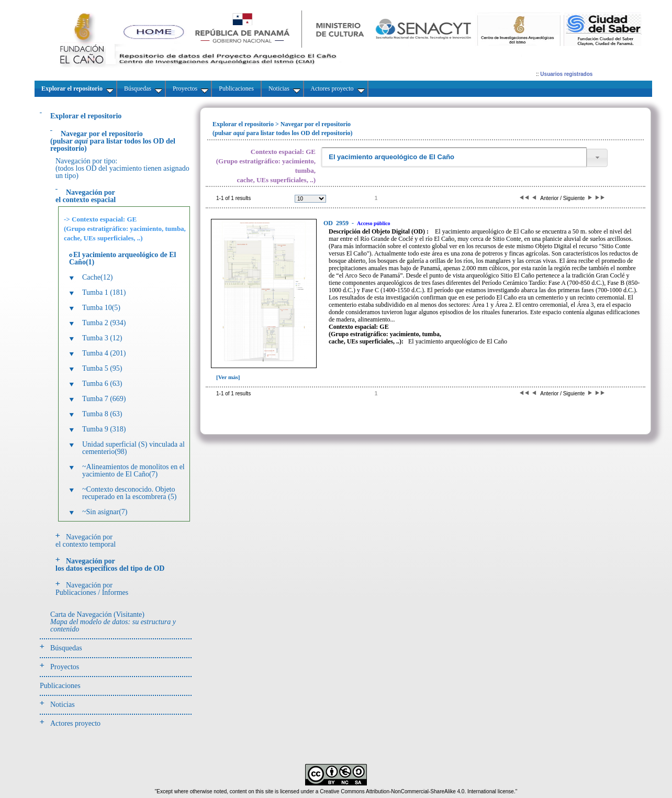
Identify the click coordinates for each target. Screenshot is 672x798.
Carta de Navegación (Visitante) (113, 622)
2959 (337, 223)
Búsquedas (66, 648)
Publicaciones (60, 686)
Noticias (63, 705)
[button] (597, 158)
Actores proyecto (75, 723)
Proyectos (65, 667)
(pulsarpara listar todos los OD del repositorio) (113, 141)
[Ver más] (228, 377)
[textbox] (454, 157)
